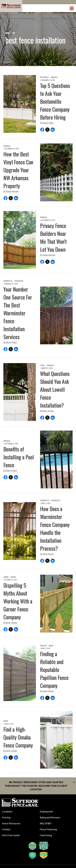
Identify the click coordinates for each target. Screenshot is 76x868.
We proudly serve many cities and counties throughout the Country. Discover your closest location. (40, 786)
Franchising (46, 835)
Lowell (42, 365)
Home (7, 33)
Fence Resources (11, 823)
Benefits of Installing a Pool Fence (19, 457)
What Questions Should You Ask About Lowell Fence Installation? (55, 389)
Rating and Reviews (50, 818)
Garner (6, 577)
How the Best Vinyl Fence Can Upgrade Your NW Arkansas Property (18, 170)
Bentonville (44, 77)
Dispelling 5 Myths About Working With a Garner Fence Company (18, 601)
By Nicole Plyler (47, 123)
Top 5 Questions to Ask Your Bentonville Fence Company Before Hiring (55, 101)
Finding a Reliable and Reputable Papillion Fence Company (54, 670)
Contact (6, 829)
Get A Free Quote (11, 835)
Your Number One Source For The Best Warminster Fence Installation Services (18, 313)
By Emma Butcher (11, 191)
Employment (46, 812)
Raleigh (13, 577)
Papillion (43, 646)
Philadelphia (19, 281)
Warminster (8, 281)
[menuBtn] (72, 8)
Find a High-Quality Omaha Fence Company (18, 737)
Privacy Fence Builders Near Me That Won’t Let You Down (53, 237)
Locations (7, 812)
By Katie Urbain (47, 411)
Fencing (6, 818)
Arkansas (54, 77)
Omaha (51, 646)
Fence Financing (48, 829)
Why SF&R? (46, 823)
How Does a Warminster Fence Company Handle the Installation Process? (55, 529)
